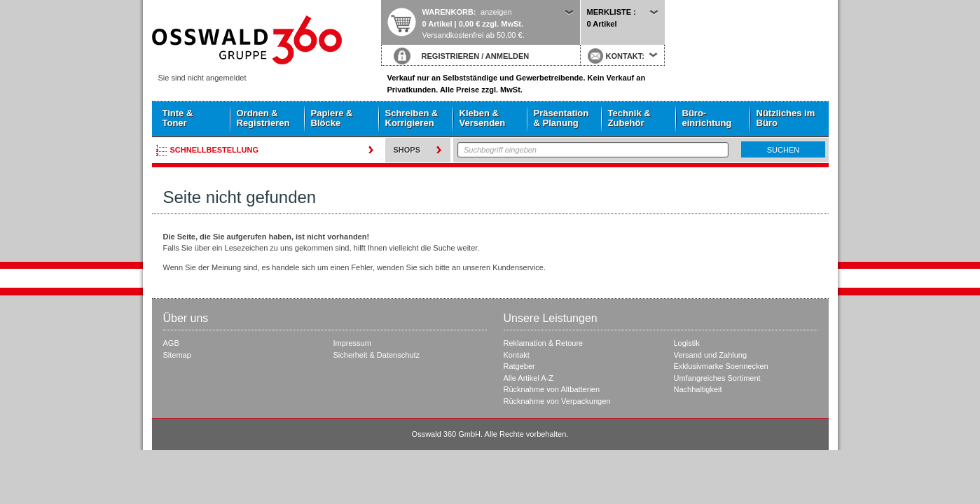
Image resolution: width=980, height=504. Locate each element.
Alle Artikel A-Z (529, 378)
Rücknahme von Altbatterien (552, 389)
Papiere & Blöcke (332, 118)
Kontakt (517, 355)
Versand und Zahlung (711, 355)
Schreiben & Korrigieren (412, 118)
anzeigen (496, 12)
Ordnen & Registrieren (263, 118)
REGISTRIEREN (451, 56)
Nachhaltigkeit (698, 389)
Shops (407, 150)
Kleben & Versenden (483, 118)
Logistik (687, 343)
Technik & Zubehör (629, 118)
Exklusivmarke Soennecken (721, 366)
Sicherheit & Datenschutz (377, 355)
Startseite (266, 40)
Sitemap (177, 355)
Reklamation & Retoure (544, 343)
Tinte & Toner (178, 118)
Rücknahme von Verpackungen (557, 401)
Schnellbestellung (215, 150)
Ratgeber (519, 366)
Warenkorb (448, 12)
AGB (171, 343)
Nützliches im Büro (786, 118)
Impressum (352, 343)
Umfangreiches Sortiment (717, 378)
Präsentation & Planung (561, 118)
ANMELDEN (507, 56)
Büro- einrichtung (707, 118)
